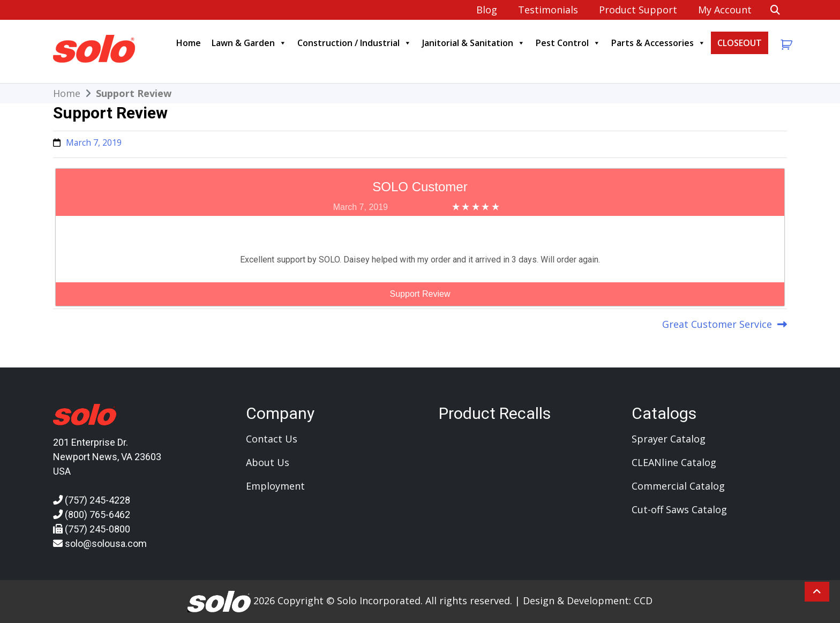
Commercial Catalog (678, 486)
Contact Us (272, 439)
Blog (487, 10)
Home (189, 43)
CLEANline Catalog (674, 462)
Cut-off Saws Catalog (679, 509)
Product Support (638, 10)
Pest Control (568, 43)
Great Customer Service (717, 324)
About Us (268, 462)
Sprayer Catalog (669, 439)
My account (725, 10)
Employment (275, 486)
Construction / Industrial (354, 43)
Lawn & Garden (249, 43)
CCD (643, 600)
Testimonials (548, 10)
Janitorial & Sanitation (474, 43)
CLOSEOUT (740, 43)
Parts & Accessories (658, 43)
